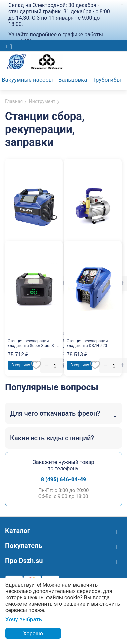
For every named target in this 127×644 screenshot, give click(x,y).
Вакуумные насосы (27, 80)
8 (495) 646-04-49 (64, 479)
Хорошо (33, 633)
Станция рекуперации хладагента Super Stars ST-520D (32, 343)
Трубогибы (107, 80)
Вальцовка (73, 80)
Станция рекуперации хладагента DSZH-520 (87, 343)
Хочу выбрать (24, 619)
